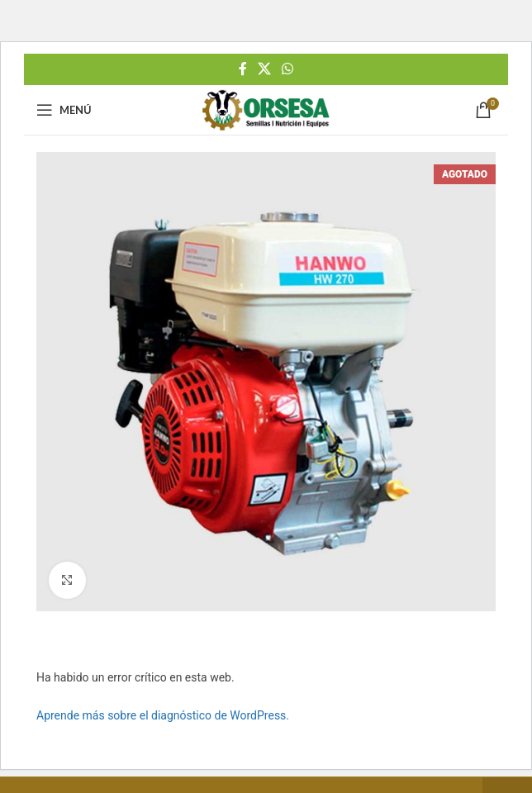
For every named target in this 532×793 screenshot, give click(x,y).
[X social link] (264, 69)
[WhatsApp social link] (288, 69)
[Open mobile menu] (64, 110)
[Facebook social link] (242, 69)
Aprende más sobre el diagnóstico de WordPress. (163, 715)
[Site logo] (266, 109)
